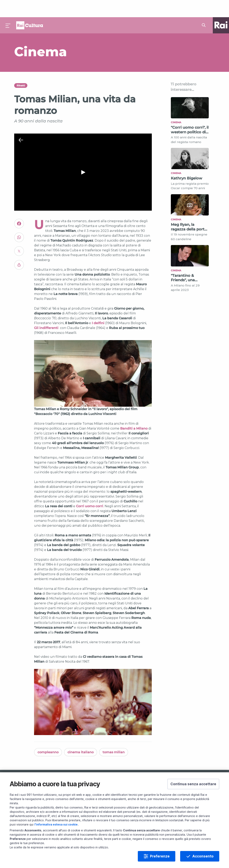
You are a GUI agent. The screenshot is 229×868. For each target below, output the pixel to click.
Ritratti (21, 68)
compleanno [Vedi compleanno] (48, 735)
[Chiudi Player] (21, 123)
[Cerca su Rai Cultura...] (205, 8)
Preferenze (160, 856)
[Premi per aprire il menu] (8, 8)
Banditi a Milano (134, 411)
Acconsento (203, 856)
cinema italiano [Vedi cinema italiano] (81, 735)
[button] (193, 784)
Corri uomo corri (90, 489)
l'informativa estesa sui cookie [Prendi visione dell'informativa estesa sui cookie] (56, 824)
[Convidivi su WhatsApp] (19, 222)
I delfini (98, 306)
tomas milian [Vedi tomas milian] (114, 735)
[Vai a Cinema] (81, 34)
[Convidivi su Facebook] (19, 208)
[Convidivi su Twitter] (19, 236)
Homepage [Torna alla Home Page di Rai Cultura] (30, 8)
